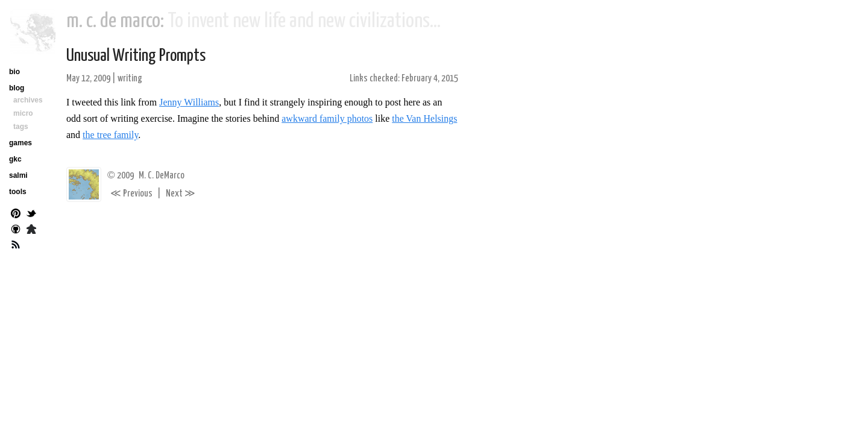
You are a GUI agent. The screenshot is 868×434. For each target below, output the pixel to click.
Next (181, 194)
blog (17, 88)
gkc (15, 159)
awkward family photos (327, 118)
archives (28, 100)
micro (23, 113)
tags (21, 127)
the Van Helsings (424, 118)
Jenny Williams (189, 102)
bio (14, 72)
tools (18, 192)
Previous (131, 194)
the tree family (110, 135)
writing (130, 79)
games (20, 143)
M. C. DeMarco (162, 176)
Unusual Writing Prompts (136, 56)
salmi (18, 175)
